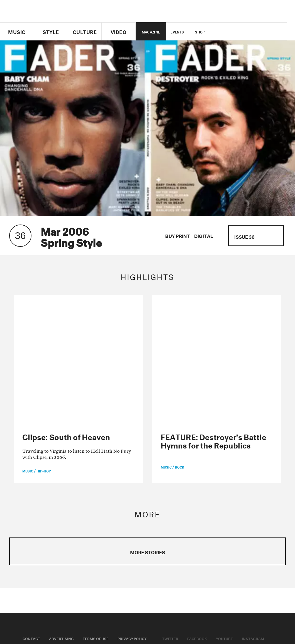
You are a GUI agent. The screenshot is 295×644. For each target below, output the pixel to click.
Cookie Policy (36, 516)
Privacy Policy (132, 509)
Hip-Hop (44, 342)
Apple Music (174, 516)
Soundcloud (207, 516)
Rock (180, 338)
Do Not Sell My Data (205, 628)
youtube (243, 32)
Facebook (197, 509)
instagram (252, 32)
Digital (204, 235)
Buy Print (178, 235)
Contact (31, 509)
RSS (257, 516)
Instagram (253, 509)
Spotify (237, 516)
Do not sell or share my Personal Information (122, 619)
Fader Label (70, 516)
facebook (233, 32)
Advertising (61, 509)
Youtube (224, 509)
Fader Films (103, 516)
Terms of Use (96, 509)
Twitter (224, 32)
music (28, 342)
